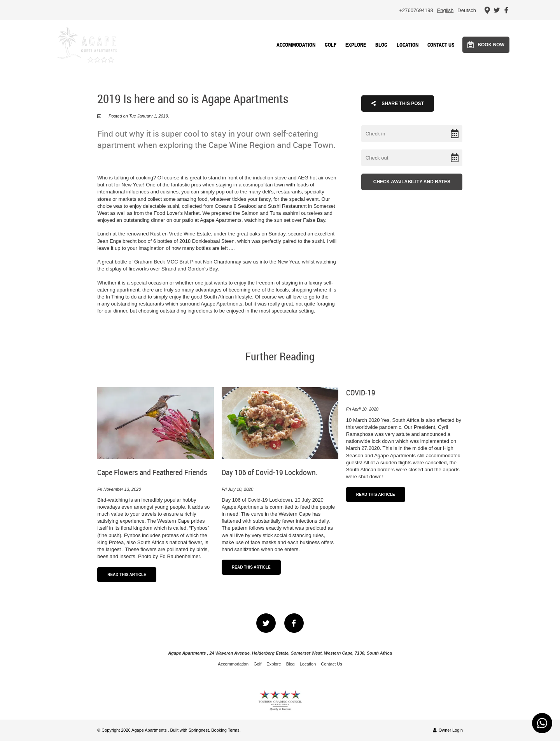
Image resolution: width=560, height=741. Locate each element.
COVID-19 (361, 392)
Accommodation (296, 45)
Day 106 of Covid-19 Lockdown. (270, 472)
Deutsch (467, 10)
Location (408, 45)
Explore (356, 45)
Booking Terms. (226, 730)
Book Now (486, 45)
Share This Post (398, 104)
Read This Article (127, 575)
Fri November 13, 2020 (119, 489)
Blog (381, 45)
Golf (331, 45)
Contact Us (441, 45)
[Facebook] (506, 10)
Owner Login (448, 730)
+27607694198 (416, 10)
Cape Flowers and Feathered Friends (152, 472)
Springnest (199, 730)
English (445, 10)
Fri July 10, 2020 (237, 489)
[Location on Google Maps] (487, 10)
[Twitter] (497, 10)
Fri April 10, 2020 (362, 409)
